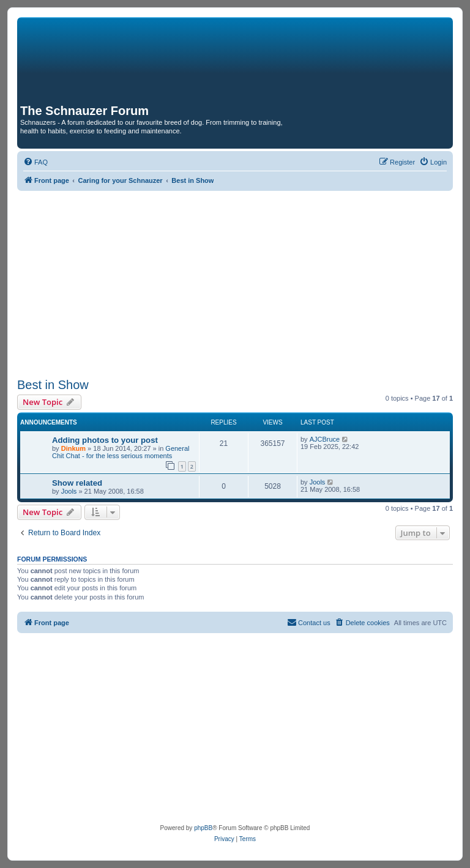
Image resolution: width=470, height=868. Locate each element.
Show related (77, 483)
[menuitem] (35, 162)
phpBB (203, 828)
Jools (69, 491)
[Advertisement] (235, 283)
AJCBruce (325, 439)
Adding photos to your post (105, 440)
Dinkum (73, 448)
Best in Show (53, 385)
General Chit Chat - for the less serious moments (121, 452)
